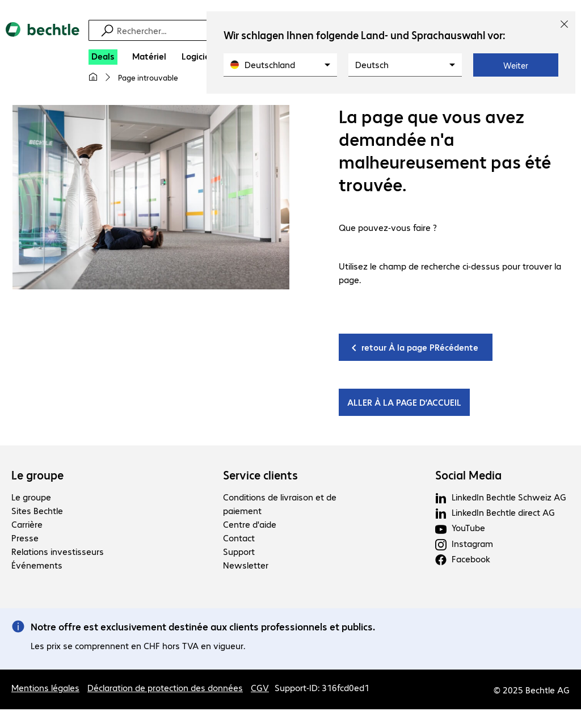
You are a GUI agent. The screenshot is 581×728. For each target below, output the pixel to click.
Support (239, 552)
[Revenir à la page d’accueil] (43, 39)
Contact (239, 538)
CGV (260, 688)
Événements (37, 565)
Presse (25, 538)
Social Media (468, 475)
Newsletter (246, 565)
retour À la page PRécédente (420, 348)
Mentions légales (45, 688)
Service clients (260, 475)
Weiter (516, 65)
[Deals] (103, 57)
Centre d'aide (250, 525)
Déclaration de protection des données (165, 688)
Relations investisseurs (58, 552)
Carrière (27, 525)
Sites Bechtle (37, 511)
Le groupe (37, 475)
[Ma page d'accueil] (93, 77)
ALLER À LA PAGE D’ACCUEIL (404, 403)
